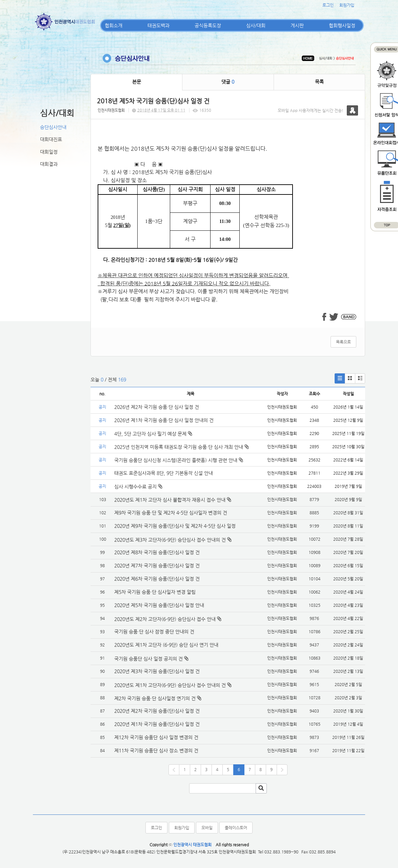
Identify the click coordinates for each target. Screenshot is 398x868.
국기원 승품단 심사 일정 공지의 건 (148, 659)
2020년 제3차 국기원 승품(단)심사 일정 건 (157, 671)
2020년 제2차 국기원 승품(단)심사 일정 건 (157, 711)
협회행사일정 (342, 25)
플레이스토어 (236, 828)
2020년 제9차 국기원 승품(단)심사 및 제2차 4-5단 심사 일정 (176, 526)
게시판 (297, 25)
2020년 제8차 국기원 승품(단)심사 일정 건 (157, 552)
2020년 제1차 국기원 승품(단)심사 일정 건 (157, 724)
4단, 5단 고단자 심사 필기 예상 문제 (153, 434)
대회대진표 (51, 139)
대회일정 (49, 152)
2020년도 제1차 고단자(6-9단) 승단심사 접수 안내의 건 (170, 685)
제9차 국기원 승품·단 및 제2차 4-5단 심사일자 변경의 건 (171, 513)
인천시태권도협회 (111, 110)
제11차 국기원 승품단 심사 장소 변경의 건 (156, 750)
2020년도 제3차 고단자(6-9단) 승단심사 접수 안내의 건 (170, 540)
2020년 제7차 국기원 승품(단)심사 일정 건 (157, 565)
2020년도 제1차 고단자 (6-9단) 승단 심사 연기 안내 (166, 645)
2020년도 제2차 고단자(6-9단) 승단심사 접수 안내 (165, 619)
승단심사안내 (53, 127)
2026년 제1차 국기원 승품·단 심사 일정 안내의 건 (164, 420)
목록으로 (343, 342)
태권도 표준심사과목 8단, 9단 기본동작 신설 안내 (164, 473)
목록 (319, 82)
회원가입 (347, 5)
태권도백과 (158, 25)
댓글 (228, 82)
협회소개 (114, 25)
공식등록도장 (208, 25)
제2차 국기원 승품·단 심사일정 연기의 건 (155, 698)
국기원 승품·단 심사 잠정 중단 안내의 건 (154, 632)
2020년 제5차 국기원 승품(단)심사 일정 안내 (159, 605)
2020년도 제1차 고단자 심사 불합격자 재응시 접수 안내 (170, 500)
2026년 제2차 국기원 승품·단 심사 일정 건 (157, 407)
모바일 (207, 828)
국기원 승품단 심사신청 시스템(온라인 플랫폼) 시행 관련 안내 (179, 460)
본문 (137, 82)
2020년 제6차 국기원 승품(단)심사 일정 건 (157, 579)
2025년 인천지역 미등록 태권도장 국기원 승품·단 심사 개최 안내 (182, 447)
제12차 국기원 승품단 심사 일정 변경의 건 (156, 737)
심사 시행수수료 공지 (138, 487)
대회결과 (49, 164)
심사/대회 (256, 25)
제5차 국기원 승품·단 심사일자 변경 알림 (155, 592)
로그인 (328, 5)
